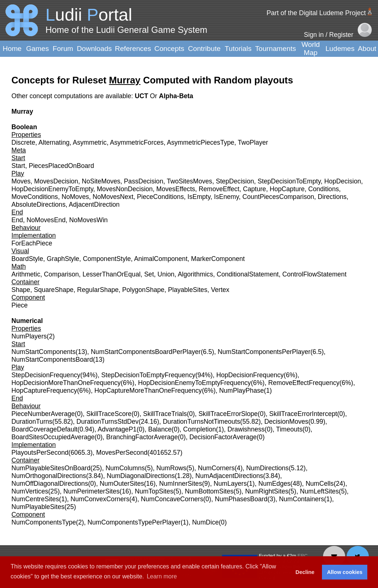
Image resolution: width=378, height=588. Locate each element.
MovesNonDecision (125, 189)
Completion (200, 429)
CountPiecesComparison (278, 197)
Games (38, 49)
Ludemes (340, 49)
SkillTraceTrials (165, 414)
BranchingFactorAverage (142, 437)
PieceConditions (160, 197)
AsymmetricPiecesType (200, 142)
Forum (63, 49)
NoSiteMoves (101, 181)
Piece (20, 305)
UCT (142, 96)
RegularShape (98, 290)
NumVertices (30, 491)
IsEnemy (226, 197)
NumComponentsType (44, 522)
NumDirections (268, 468)
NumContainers (302, 499)
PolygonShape (143, 290)
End (17, 220)
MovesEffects (176, 189)
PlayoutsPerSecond (40, 453)
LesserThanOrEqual (112, 274)
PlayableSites (188, 290)
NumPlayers (29, 336)
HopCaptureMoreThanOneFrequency (148, 391)
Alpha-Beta (176, 96)
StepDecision (235, 181)
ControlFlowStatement (314, 274)
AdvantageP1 (117, 429)
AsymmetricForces (137, 142)
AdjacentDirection (94, 204)
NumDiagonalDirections (141, 476)
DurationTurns (32, 422)
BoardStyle (27, 259)
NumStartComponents (44, 352)
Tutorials (238, 49)
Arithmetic (26, 274)
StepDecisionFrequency (46, 375)
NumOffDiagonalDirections (50, 484)
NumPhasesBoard (241, 499)
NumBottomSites (209, 491)
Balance (160, 429)
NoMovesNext (113, 197)
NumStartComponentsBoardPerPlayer (146, 352)
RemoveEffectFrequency (304, 383)
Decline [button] (305, 572)
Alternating (54, 142)
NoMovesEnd (46, 220)
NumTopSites (154, 491)
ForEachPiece (32, 243)
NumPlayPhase (241, 391)
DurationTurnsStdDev (107, 422)
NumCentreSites (35, 499)
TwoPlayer (253, 142)
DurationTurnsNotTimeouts (201, 422)
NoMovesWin (89, 220)
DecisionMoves (286, 422)
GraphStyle (63, 259)
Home (12, 49)
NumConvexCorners (100, 499)
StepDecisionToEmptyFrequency (148, 375)
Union (166, 274)
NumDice (205, 522)
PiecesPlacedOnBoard (61, 166)
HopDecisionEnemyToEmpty (52, 189)
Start (18, 166)
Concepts (169, 49)
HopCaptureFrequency (44, 391)
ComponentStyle (107, 259)
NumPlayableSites (38, 507)
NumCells (320, 484)
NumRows (171, 468)
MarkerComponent (218, 259)
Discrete (23, 142)
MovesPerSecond (122, 453)
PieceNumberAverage (43, 414)
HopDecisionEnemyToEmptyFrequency (194, 383)
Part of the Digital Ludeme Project (316, 13)
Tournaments (276, 49)
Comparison (61, 274)
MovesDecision (56, 181)
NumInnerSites (181, 484)
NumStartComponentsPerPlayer (264, 352)
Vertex (220, 290)
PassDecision (144, 181)
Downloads (94, 49)
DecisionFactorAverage (223, 437)
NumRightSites (267, 491)
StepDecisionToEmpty (289, 181)
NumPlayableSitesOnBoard (51, 468)
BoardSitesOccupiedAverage (53, 437)
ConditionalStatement (247, 274)
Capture (255, 189)
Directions (332, 197)
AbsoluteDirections (39, 204)
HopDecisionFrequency (250, 375)
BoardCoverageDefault (44, 429)
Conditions (324, 189)
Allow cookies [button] (345, 572)
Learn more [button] (162, 576)
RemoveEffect (219, 189)
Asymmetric (90, 142)
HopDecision (343, 181)
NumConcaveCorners (172, 499)
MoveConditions (35, 197)
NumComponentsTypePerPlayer (134, 522)
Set (149, 274)
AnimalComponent (161, 259)
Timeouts (289, 429)
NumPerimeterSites (92, 491)
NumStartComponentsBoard (52, 360)
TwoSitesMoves (189, 181)
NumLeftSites (319, 491)
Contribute (204, 49)
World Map (311, 49)
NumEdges (275, 484)
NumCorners (216, 468)
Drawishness (246, 429)
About (367, 49)
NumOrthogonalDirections (49, 476)
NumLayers (230, 484)
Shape (21, 290)
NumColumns (125, 468)
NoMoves (75, 197)
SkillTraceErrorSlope (228, 414)
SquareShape (54, 290)
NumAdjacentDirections (229, 476)
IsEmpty (199, 197)
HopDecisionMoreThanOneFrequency (66, 383)
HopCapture (287, 189)
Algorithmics (195, 274)
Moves (21, 181)
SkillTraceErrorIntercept (303, 414)
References (133, 49)
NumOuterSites (122, 484)
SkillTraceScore (109, 414)
